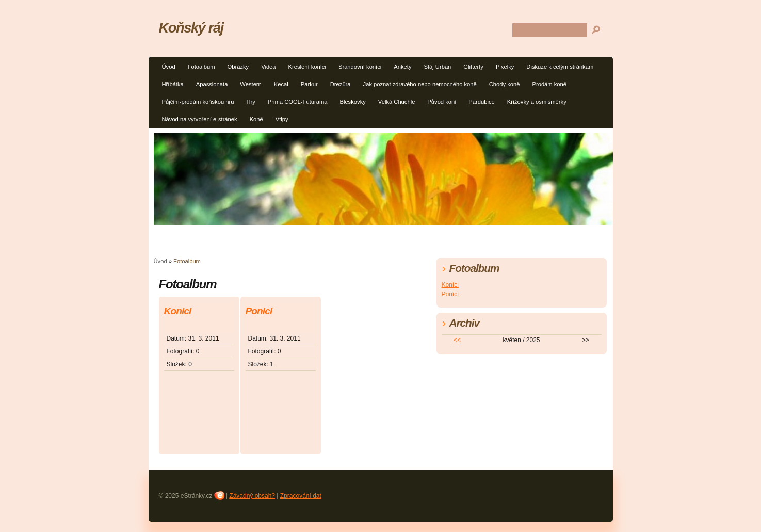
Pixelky (505, 67)
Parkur (309, 84)
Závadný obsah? (252, 496)
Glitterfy (473, 67)
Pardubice (481, 102)
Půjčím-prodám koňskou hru (198, 102)
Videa (268, 67)
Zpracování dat (301, 496)
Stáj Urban (437, 67)
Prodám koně (549, 84)
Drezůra (341, 84)
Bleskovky (352, 102)
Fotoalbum (201, 67)
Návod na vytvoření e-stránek (200, 119)
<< (457, 340)
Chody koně (505, 84)
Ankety (402, 67)
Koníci (178, 311)
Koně (256, 119)
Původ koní (442, 102)
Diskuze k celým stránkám (560, 67)
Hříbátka (173, 84)
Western (250, 84)
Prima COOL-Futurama (298, 102)
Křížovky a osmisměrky (537, 102)
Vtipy (282, 119)
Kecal (281, 84)
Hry (250, 102)
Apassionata (212, 84)
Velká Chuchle (397, 102)
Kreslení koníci (307, 67)
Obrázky (238, 67)
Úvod (169, 67)
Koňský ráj (191, 28)
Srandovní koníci (360, 67)
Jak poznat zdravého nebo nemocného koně (420, 84)
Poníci (259, 311)
